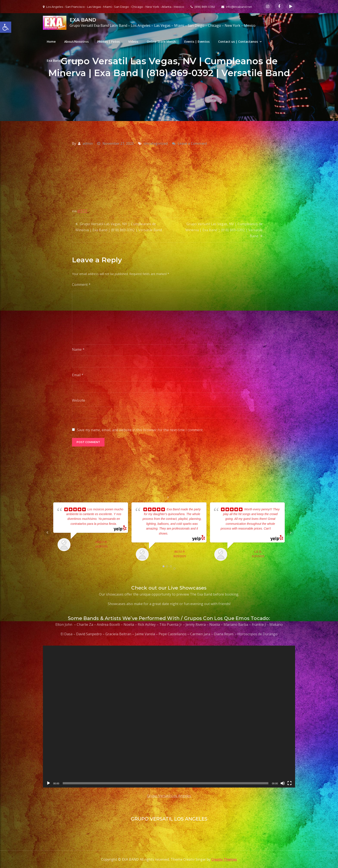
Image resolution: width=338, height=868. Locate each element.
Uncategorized (156, 143)
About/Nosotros (76, 42)
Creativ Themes (224, 859)
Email (78, 375)
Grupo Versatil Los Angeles (169, 796)
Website (79, 400)
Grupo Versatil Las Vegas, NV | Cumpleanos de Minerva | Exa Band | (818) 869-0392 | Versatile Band (119, 227)
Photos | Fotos (108, 42)
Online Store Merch (161, 42)
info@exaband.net (237, 7)
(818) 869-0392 (203, 7)
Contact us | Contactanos (238, 42)
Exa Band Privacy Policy (64, 61)
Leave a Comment (192, 143)
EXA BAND (83, 20)
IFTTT (82, 211)
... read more (177, 533)
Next (291, 533)
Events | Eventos (197, 42)
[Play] (49, 783)
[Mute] (283, 783)
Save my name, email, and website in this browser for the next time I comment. (140, 430)
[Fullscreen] (289, 783)
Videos (133, 42)
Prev (47, 533)
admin (88, 143)
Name (78, 349)
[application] (169, 717)
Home (51, 42)
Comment (81, 285)
